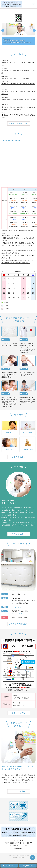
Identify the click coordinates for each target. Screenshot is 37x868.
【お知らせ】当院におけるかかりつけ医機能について (18, 78)
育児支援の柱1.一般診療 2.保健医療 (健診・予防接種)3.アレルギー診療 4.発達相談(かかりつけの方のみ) (17, 41)
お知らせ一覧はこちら (19, 123)
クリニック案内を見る (19, 624)
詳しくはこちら (17, 613)
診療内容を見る (18, 457)
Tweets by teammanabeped (11, 141)
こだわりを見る (18, 791)
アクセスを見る (18, 713)
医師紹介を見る (18, 534)
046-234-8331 (20, 848)
